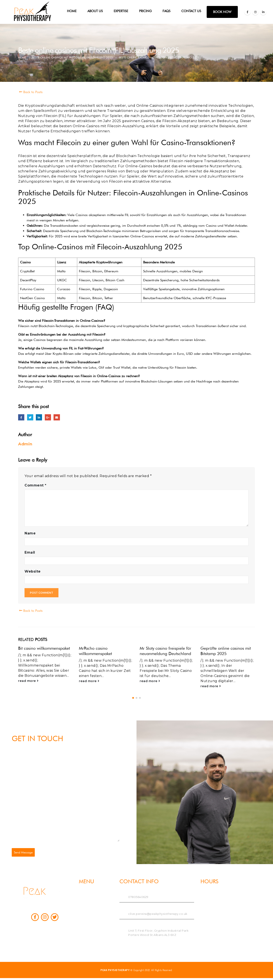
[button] (133, 697)
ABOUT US (95, 11)
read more (28, 681)
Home (72, 11)
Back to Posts (30, 92)
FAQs (166, 11)
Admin (25, 444)
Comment (36, 485)
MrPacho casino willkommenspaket (95, 651)
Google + (48, 417)
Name (30, 533)
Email (57, 417)
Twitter (30, 417)
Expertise (121, 11)
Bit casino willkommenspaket (44, 648)
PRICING (145, 11)
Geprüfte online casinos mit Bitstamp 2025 (226, 651)
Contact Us (191, 11)
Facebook (21, 417)
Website (33, 571)
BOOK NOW (222, 12)
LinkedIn (39, 417)
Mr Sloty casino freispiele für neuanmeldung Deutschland (166, 651)
